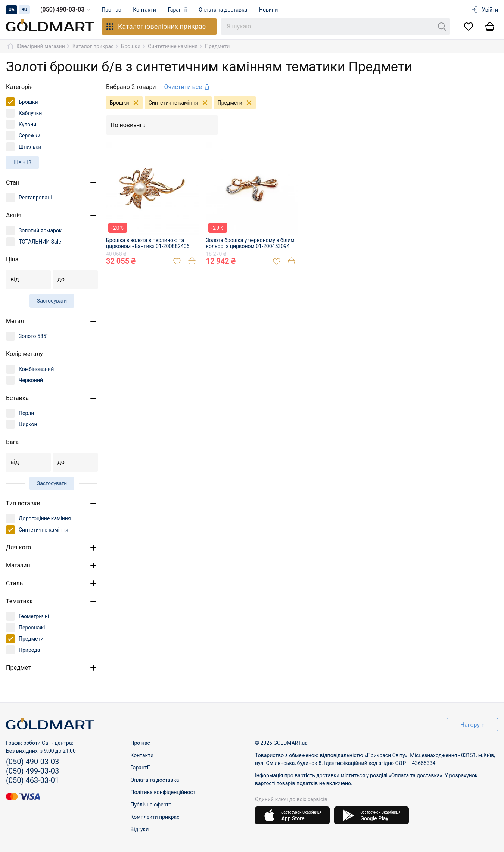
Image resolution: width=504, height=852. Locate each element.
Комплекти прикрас (155, 817)
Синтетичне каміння (180, 103)
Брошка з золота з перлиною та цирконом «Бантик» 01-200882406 (148, 243)
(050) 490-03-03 (67, 10)
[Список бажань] (469, 27)
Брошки (126, 103)
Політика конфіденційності (164, 792)
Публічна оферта (151, 805)
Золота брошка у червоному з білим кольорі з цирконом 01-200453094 (250, 243)
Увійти (484, 10)
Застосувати (52, 301)
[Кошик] (490, 27)
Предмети (237, 103)
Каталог (155, 27)
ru (24, 10)
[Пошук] (442, 27)
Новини (269, 10)
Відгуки (140, 829)
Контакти (145, 10)
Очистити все (187, 87)
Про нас (111, 10)
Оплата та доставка (223, 10)
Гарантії (178, 10)
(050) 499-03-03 (32, 771)
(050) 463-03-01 (32, 780)
